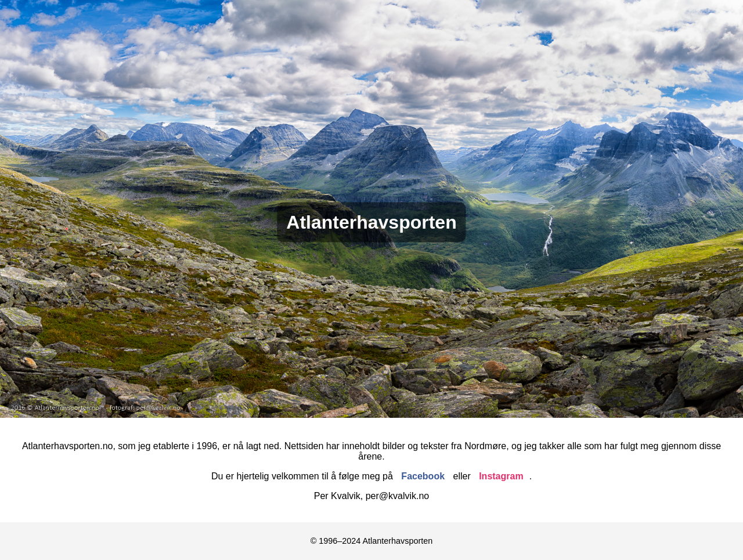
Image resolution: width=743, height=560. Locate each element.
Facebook (423, 476)
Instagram (501, 476)
